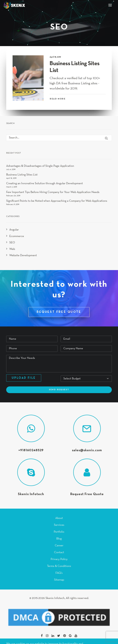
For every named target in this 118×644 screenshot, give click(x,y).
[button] (110, 5)
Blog (59, 539)
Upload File (24, 378)
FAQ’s (59, 573)
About (59, 518)
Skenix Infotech (31, 494)
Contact (59, 552)
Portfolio (59, 532)
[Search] (59, 138)
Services (59, 525)
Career (59, 546)
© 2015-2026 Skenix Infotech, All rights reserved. (59, 598)
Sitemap (59, 580)
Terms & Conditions (59, 566)
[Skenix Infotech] (14, 5)
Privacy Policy (59, 559)
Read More (58, 99)
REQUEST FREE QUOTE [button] (59, 312)
